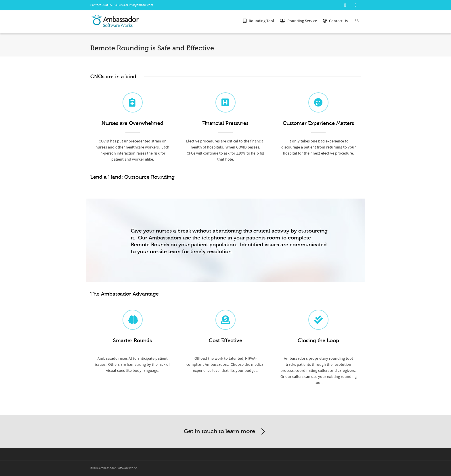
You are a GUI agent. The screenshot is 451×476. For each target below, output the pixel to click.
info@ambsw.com (141, 5)
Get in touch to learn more (225, 432)
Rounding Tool (259, 21)
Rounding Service (298, 21)
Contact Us (335, 21)
